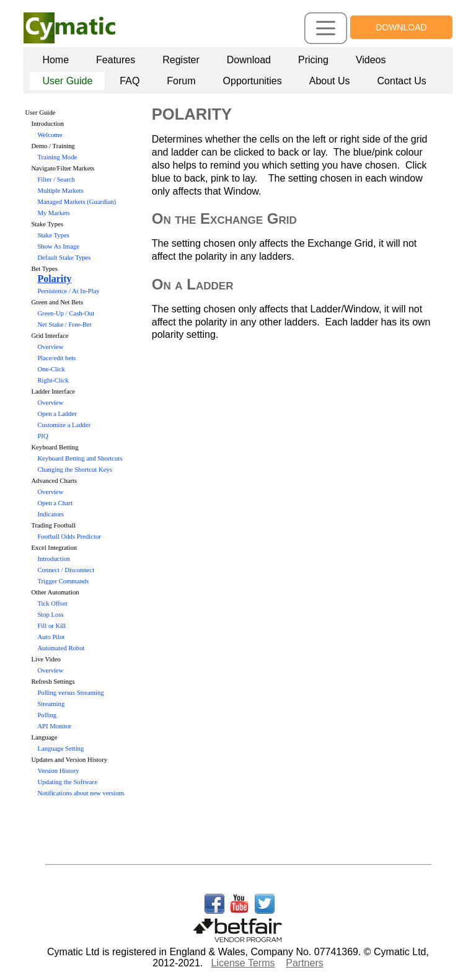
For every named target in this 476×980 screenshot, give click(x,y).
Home (55, 60)
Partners (304, 963)
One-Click (51, 369)
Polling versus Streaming (70, 693)
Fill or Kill (51, 626)
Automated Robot (61, 648)
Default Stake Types (64, 258)
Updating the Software (67, 782)
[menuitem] (55, 60)
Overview (50, 347)
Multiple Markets (60, 191)
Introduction (54, 559)
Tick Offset (52, 603)
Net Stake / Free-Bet (64, 324)
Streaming (51, 704)
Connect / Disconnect (66, 570)
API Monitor (54, 726)
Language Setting (60, 748)
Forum (181, 81)
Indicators (51, 514)
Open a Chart (55, 503)
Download (249, 60)
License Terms (243, 963)
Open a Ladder (57, 414)
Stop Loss (50, 615)
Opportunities (253, 81)
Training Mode (57, 157)
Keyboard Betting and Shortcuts (80, 458)
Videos (371, 60)
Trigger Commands (63, 581)
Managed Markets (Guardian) (77, 202)
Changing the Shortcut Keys (74, 470)
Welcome (50, 135)
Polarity (54, 279)
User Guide (67, 81)
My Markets (53, 213)
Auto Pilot (51, 637)
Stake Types (53, 235)
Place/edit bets (56, 358)
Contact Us (402, 81)
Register (181, 60)
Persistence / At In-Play (68, 291)
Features (116, 60)
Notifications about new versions (81, 793)
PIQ (42, 436)
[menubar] (240, 70)
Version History (58, 771)
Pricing (313, 60)
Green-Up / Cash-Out (66, 313)
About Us (330, 81)
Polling (47, 715)
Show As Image (58, 246)
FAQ (130, 81)
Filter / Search (56, 179)
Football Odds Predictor (69, 536)
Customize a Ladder (64, 425)
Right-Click (53, 380)
